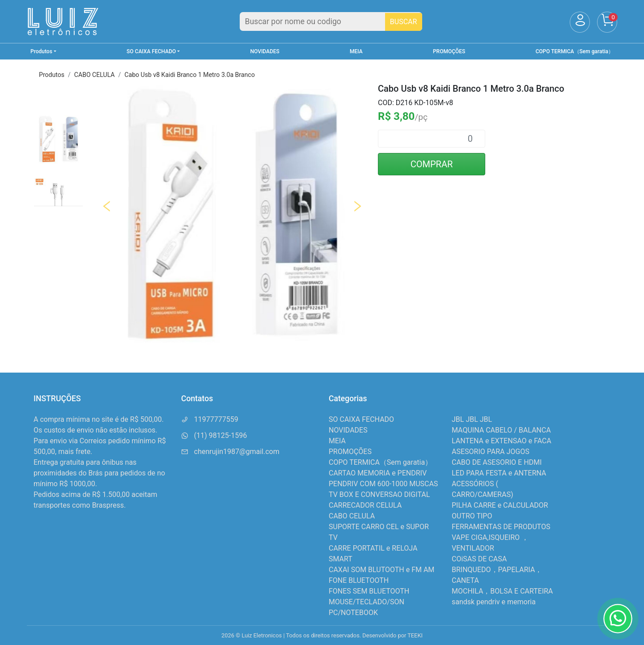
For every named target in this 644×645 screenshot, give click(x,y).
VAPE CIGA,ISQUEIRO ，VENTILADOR (490, 543)
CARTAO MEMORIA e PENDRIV (378, 473)
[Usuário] (580, 22)
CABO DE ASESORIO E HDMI (497, 462)
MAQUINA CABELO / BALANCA (501, 430)
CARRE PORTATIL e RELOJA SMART (373, 554)
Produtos (52, 75)
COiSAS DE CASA (479, 559)
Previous (107, 206)
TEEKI (415, 635)
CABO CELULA (95, 75)
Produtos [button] (41, 51)
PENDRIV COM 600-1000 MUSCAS (383, 484)
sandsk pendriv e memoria (494, 602)
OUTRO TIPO (472, 516)
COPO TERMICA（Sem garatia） (575, 51)
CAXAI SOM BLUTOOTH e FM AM (381, 570)
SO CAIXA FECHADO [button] (151, 51)
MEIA (356, 51)
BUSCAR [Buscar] (404, 22)
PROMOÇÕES (449, 51)
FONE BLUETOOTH (359, 580)
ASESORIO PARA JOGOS (491, 452)
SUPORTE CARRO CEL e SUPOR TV (379, 532)
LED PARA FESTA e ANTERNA (499, 473)
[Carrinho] (607, 22)
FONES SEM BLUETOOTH (369, 591)
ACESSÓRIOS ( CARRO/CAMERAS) (482, 489)
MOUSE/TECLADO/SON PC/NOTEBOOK (366, 607)
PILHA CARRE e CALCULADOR (500, 505)
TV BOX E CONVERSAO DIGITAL (379, 494)
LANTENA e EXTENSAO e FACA (502, 441)
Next (357, 206)
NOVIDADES (265, 51)
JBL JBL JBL (472, 419)
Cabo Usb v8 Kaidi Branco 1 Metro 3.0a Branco (189, 75)
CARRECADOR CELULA (365, 505)
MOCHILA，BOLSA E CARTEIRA (502, 591)
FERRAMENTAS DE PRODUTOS (501, 527)
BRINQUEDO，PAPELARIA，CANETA (497, 575)
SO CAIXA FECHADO (361, 419)
